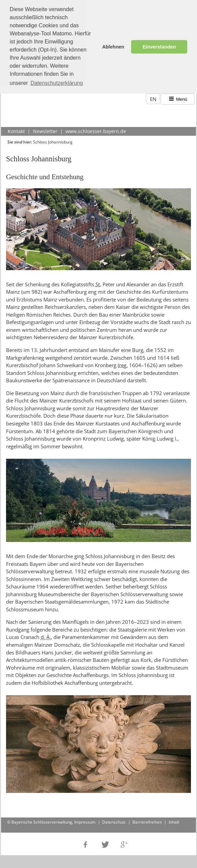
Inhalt (174, 820)
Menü (178, 98)
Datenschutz (114, 820)
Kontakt (16, 130)
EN (153, 97)
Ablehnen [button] (113, 47)
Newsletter (45, 130)
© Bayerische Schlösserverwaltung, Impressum (51, 820)
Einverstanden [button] (159, 47)
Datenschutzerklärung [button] (57, 83)
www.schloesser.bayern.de (96, 130)
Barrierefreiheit (147, 820)
